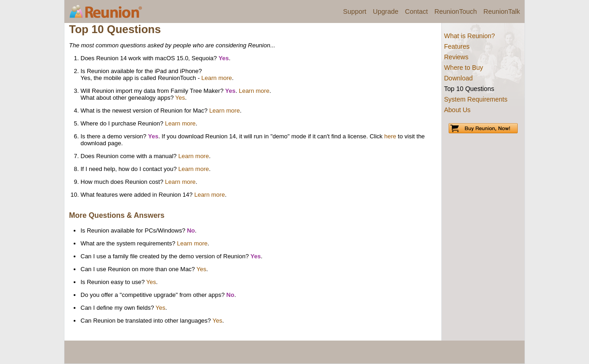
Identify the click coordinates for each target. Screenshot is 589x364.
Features (457, 46)
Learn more (217, 78)
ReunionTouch (456, 11)
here (390, 136)
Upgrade (385, 11)
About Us (457, 110)
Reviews (456, 57)
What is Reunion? (470, 36)
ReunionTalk (502, 11)
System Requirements (476, 99)
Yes (180, 98)
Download (458, 78)
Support (355, 11)
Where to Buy (464, 68)
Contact (416, 11)
